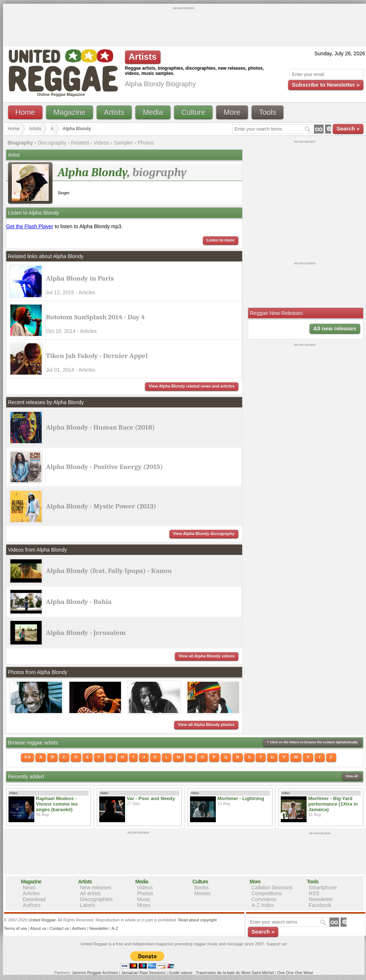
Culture (193, 112)
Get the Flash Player (30, 226)
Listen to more (221, 240)
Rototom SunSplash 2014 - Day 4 (96, 317)
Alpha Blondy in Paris (80, 278)
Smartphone (323, 887)
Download (34, 899)
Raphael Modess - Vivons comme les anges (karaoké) (57, 804)
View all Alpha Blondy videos (207, 656)
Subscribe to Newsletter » (326, 85)
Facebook (320, 905)
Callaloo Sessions (272, 887)
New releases (96, 887)
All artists (91, 893)
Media (153, 112)
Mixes (144, 905)
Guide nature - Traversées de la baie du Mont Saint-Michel (221, 973)
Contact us (59, 928)
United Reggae (42, 920)
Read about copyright (198, 920)
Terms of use (16, 928)
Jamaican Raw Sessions (144, 973)
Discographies (96, 899)
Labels (88, 905)
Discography (52, 143)
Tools (268, 112)
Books (202, 887)
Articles (31, 893)
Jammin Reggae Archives (95, 973)
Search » (348, 128)
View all (352, 776)
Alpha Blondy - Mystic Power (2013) (101, 506)
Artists (114, 112)
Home (25, 112)
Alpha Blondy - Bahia (79, 602)
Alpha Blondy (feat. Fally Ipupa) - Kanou (109, 571)
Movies (203, 893)
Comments (264, 899)
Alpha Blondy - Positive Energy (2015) (105, 467)
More (232, 112)
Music (144, 899)
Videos (101, 143)
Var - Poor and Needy (151, 798)
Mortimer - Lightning (241, 798)
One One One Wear (295, 973)
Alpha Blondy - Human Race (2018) (101, 427)
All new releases (335, 328)
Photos (146, 143)
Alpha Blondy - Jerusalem (86, 633)
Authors (32, 905)
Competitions (267, 893)
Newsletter (321, 899)
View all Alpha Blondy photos (206, 724)
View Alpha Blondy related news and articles (191, 386)
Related (80, 143)
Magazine (70, 112)
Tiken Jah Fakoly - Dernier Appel (97, 356)
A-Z (115, 928)
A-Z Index (263, 905)
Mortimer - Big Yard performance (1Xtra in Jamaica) (333, 804)
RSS (314, 893)
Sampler (123, 143)
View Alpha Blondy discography (204, 534)
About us (38, 928)
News (29, 887)
